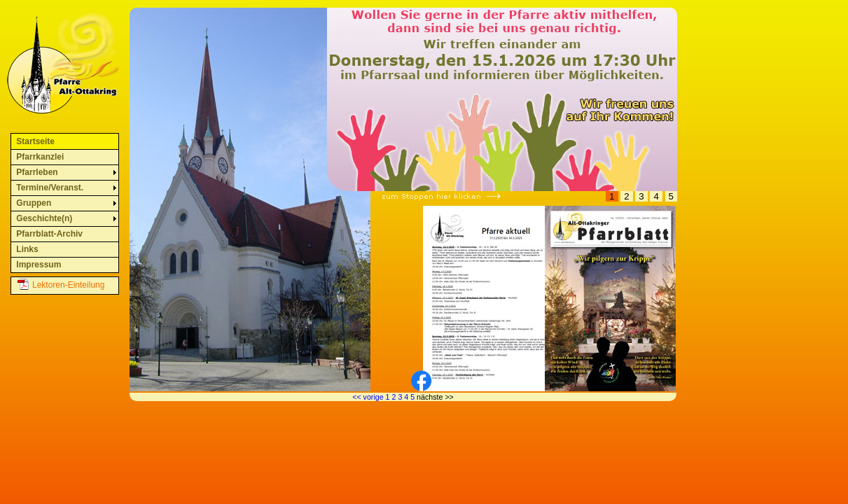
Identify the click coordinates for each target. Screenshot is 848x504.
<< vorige (368, 397)
